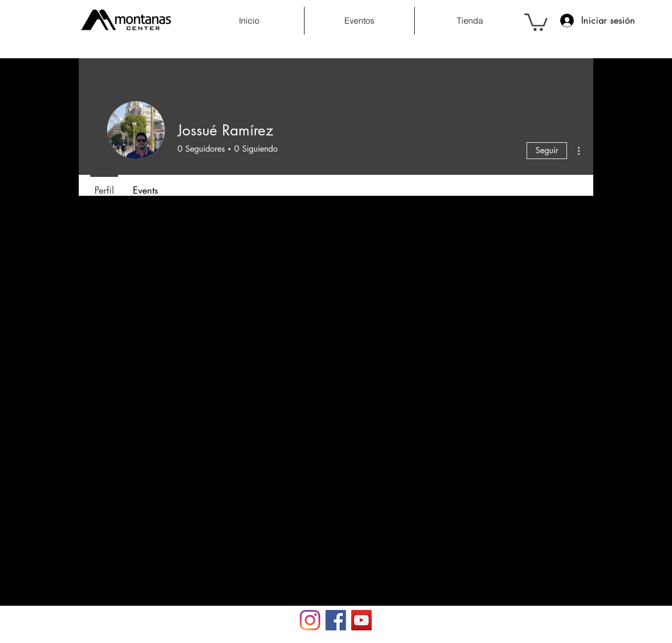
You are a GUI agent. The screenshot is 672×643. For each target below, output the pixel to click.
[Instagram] (310, 620)
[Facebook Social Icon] (336, 620)
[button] (536, 21)
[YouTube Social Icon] (361, 620)
